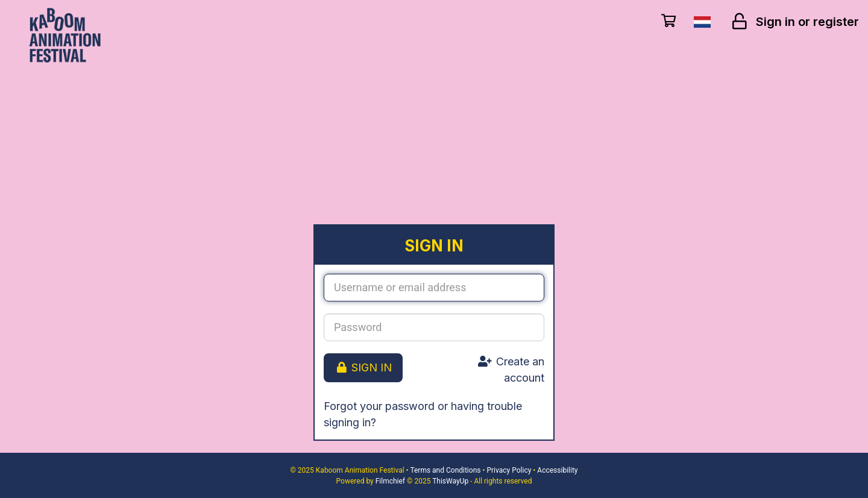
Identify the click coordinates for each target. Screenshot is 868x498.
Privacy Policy (509, 470)
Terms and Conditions (445, 470)
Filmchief (390, 481)
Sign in (363, 367)
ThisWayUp (450, 481)
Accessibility (557, 470)
